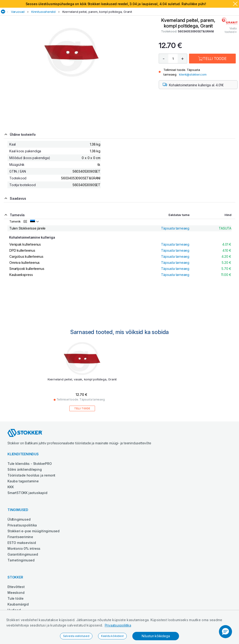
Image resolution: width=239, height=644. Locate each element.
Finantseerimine (20, 537)
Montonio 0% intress (24, 548)
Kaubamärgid (18, 604)
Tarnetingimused (21, 560)
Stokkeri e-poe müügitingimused (33, 531)
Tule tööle (16, 598)
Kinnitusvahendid (43, 12)
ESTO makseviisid (22, 543)
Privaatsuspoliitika (118, 625)
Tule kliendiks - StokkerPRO (30, 464)
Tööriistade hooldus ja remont (31, 475)
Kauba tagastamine (23, 481)
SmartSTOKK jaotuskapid (27, 493)
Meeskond (16, 593)
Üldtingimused (19, 519)
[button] (225, 632)
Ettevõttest (16, 587)
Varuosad (18, 12)
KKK (11, 487)
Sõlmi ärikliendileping (25, 469)
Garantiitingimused (23, 554)
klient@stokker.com (193, 74)
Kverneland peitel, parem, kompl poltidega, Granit (97, 12)
